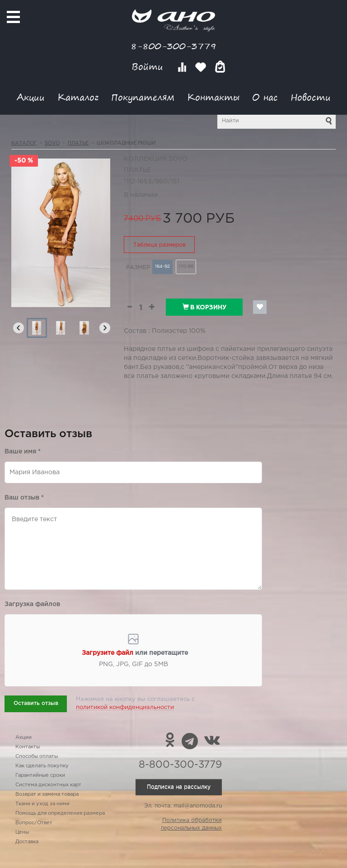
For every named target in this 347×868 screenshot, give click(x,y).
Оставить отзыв (36, 703)
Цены (22, 832)
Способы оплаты (37, 756)
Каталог (78, 97)
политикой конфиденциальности (125, 707)
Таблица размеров (159, 245)
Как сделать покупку (42, 766)
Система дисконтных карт (48, 785)
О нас (265, 97)
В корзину (204, 307)
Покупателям (143, 97)
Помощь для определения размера (60, 813)
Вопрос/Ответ (34, 823)
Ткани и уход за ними (42, 804)
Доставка (27, 842)
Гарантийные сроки (40, 775)
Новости (311, 97)
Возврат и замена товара (47, 794)
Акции (31, 97)
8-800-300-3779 (173, 46)
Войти (149, 67)
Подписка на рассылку (179, 787)
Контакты (213, 97)
